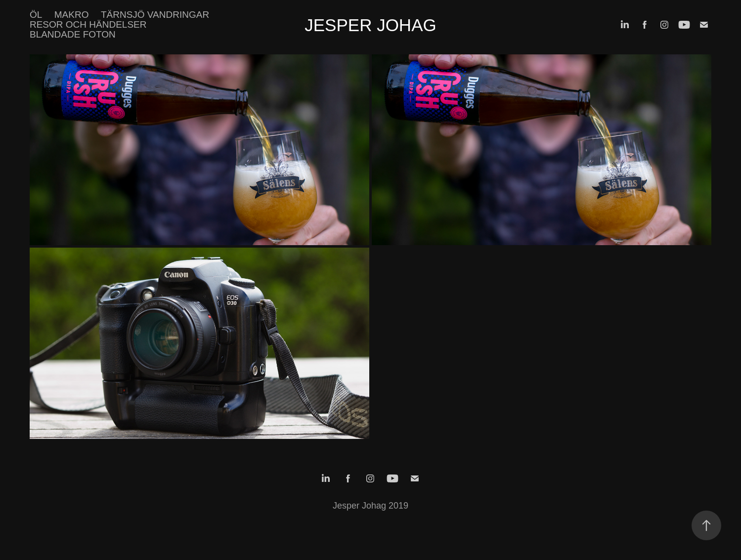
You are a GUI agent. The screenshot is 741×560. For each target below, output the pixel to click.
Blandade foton (73, 34)
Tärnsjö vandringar (155, 15)
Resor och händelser (88, 24)
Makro (72, 15)
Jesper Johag (370, 25)
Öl (36, 15)
